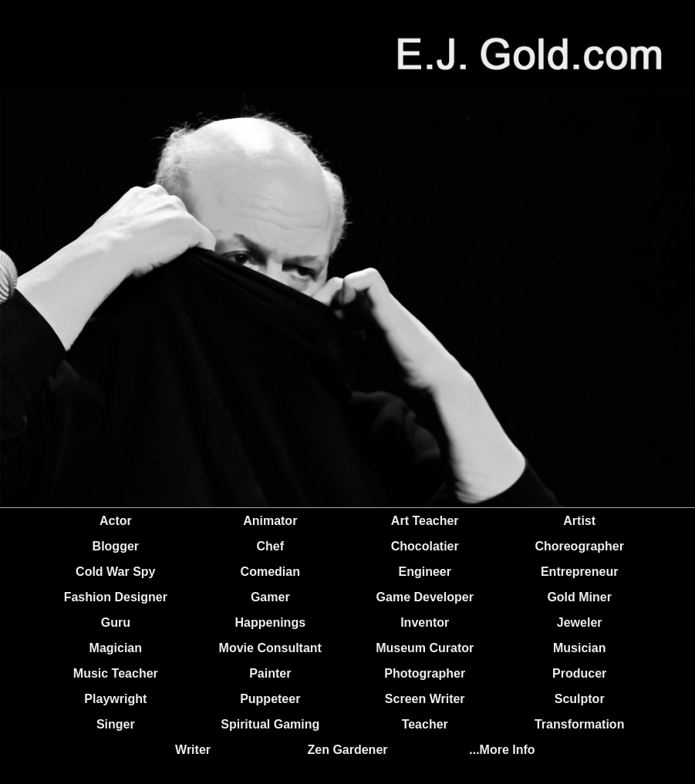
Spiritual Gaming (270, 724)
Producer (579, 673)
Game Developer (425, 597)
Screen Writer (425, 699)
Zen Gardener (347, 750)
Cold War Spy (115, 572)
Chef (270, 546)
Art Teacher (425, 521)
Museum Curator (425, 648)
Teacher (425, 724)
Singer (116, 724)
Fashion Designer (116, 597)
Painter (270, 673)
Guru (116, 622)
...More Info (502, 750)
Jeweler (580, 622)
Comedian (270, 572)
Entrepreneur (579, 572)
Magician (116, 648)
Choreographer (579, 546)
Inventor (425, 622)
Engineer (424, 572)
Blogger (116, 546)
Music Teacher (116, 673)
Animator (270, 521)
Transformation (579, 724)
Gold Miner (579, 597)
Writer (193, 750)
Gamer (270, 597)
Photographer (425, 673)
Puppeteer (270, 699)
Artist (579, 521)
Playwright (115, 699)
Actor (116, 521)
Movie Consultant (270, 648)
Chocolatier (425, 546)
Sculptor (580, 699)
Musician (579, 648)
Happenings (270, 622)
